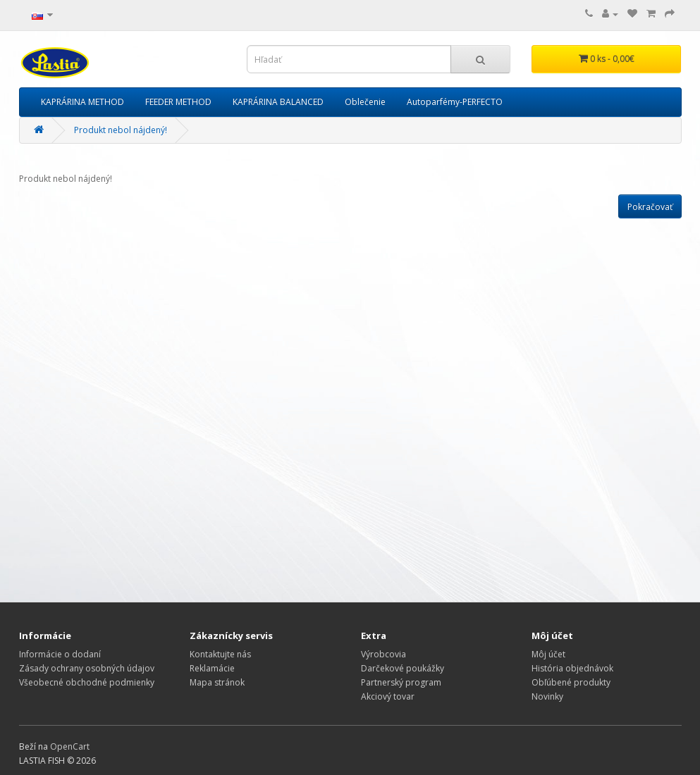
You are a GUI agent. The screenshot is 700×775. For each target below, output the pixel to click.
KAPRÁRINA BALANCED (278, 102)
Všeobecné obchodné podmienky (87, 682)
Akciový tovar (388, 696)
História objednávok (572, 668)
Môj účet (548, 654)
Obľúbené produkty (571, 682)
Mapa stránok (217, 682)
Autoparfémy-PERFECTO (455, 102)
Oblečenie (365, 102)
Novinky (547, 696)
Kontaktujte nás (220, 654)
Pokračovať (650, 207)
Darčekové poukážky (403, 668)
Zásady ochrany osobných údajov (87, 668)
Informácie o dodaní (60, 654)
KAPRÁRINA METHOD (82, 102)
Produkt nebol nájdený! (121, 130)
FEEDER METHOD (178, 102)
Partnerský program (401, 682)
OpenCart (70, 746)
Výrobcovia (383, 654)
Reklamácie (212, 668)
